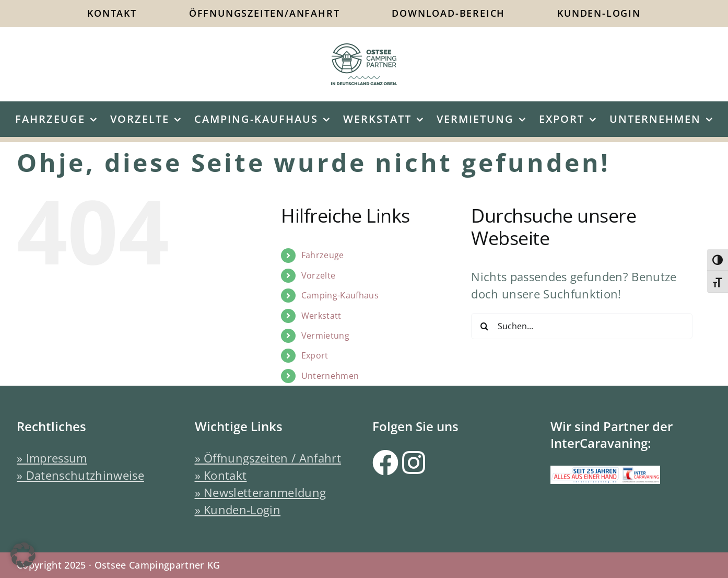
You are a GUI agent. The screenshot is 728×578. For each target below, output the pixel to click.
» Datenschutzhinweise (80, 475)
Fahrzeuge (323, 255)
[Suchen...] (582, 326)
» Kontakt (221, 475)
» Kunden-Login (238, 510)
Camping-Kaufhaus (340, 295)
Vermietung (325, 336)
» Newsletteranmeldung (261, 492)
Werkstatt (321, 316)
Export (315, 355)
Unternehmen (330, 376)
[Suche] (484, 326)
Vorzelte (319, 275)
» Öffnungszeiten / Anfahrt (268, 458)
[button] (23, 555)
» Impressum (52, 458)
